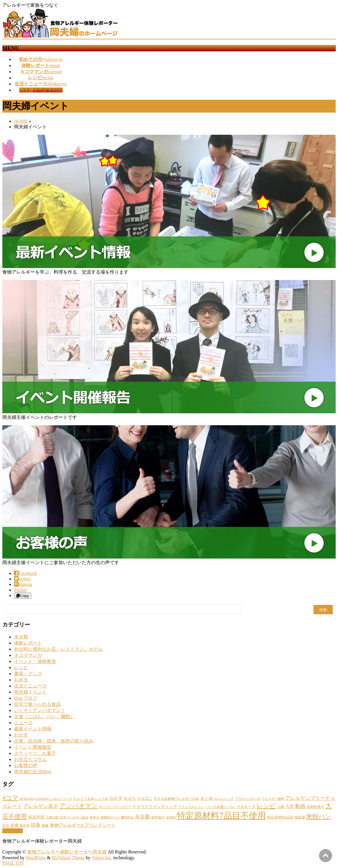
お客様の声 (26, 765)
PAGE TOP (13, 863)
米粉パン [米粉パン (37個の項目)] (319, 816)
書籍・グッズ (28, 674)
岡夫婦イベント (30, 692)
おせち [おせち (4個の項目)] (130, 798)
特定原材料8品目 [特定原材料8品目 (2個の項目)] (280, 817)
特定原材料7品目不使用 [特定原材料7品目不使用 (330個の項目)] (221, 815)
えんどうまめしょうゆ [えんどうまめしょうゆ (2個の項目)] (91, 799)
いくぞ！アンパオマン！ (40, 710)
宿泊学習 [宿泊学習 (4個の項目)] (36, 817)
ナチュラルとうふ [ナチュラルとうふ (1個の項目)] (191, 807)
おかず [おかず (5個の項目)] (116, 798)
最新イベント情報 (33, 729)
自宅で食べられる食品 (37, 704)
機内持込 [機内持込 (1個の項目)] (127, 817)
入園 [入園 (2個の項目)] (280, 807)
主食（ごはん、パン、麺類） (44, 716)
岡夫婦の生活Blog (33, 772)
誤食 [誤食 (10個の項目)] (36, 825)
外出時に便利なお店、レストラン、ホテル (58, 649)
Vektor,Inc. (102, 858)
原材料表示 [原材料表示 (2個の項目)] (316, 807)
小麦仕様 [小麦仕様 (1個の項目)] (52, 817)
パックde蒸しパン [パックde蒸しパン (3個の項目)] (220, 807)
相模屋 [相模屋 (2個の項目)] (300, 817)
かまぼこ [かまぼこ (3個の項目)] (145, 798)
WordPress (36, 858)
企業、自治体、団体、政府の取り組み (54, 741)
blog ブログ (26, 698)
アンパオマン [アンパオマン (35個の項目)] (79, 806)
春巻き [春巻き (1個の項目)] (94, 817)
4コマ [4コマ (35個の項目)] (10, 798)
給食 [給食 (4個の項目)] (15, 825)
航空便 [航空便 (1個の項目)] (25, 826)
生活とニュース (30, 686)
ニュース (23, 723)
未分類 (21, 637)
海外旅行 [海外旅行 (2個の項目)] (158, 817)
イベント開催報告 (33, 747)
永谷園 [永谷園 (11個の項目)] (142, 817)
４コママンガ (28, 655)
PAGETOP (13, 831)
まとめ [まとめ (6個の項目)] (207, 798)
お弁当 (21, 680)
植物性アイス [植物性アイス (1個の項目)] (110, 817)
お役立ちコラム (30, 759)
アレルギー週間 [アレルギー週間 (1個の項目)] (273, 799)
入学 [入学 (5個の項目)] (290, 806)
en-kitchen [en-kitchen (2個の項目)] (27, 799)
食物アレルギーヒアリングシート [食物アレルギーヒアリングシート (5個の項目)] (83, 825)
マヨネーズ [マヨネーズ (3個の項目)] (246, 807)
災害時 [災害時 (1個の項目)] (171, 817)
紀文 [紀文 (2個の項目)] (6, 825)
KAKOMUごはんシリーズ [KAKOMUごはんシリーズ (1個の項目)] (54, 799)
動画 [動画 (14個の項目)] (300, 806)
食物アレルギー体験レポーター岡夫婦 (67, 852)
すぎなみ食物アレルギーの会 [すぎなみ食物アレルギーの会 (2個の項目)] (176, 799)
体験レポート (28, 643)
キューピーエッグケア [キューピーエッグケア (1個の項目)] (115, 807)
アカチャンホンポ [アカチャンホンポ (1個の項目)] (248, 799)
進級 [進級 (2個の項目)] (45, 825)
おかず (21, 735)
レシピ (21, 667)
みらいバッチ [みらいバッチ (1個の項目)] (224, 799)
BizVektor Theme (68, 858)
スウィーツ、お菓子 (35, 753)
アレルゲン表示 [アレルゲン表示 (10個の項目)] (41, 806)
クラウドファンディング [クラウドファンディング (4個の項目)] (155, 806)
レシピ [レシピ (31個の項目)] (266, 806)
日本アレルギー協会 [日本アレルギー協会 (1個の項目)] (74, 817)
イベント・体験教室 (35, 661)
